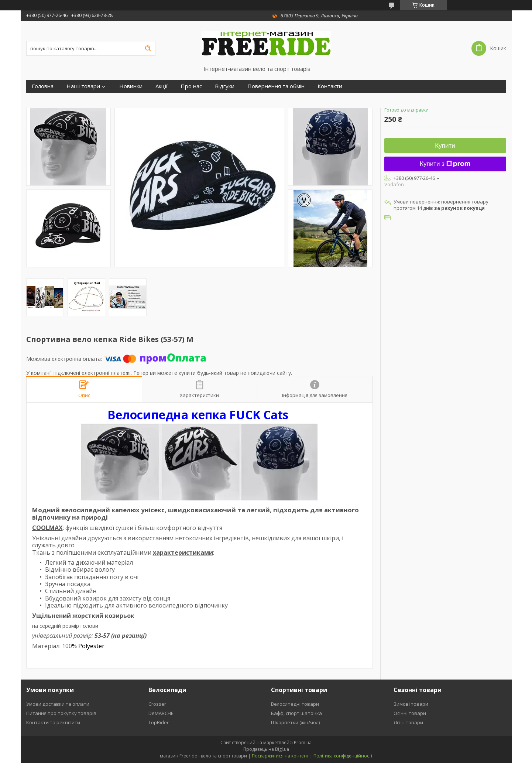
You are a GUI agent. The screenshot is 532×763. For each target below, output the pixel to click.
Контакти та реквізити (53, 722)
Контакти (330, 86)
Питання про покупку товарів (61, 713)
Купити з (445, 164)
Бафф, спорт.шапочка (296, 713)
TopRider (159, 722)
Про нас (191, 86)
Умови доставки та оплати (58, 704)
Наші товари (83, 86)
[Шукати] (148, 48)
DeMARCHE (161, 713)
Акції (162, 86)
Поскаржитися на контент (280, 756)
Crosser (157, 704)
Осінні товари (410, 713)
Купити (445, 146)
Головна (43, 86)
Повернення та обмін (276, 86)
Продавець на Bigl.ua (266, 749)
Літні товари (408, 722)
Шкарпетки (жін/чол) (295, 722)
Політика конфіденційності (343, 756)
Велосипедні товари (295, 704)
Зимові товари (411, 704)
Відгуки (225, 86)
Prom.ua (303, 743)
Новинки (131, 86)
